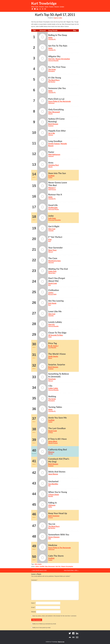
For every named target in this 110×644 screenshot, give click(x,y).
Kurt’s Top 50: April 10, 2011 (39, 570)
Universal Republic (53, 61)
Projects (51, 7)
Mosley (57, 209)
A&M (50, 190)
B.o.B (50, 346)
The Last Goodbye (57, 428)
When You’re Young (58, 492)
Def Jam (51, 454)
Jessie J (56, 346)
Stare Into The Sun (57, 173)
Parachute (52, 379)
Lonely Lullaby (55, 322)
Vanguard (51, 156)
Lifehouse (52, 505)
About (33, 7)
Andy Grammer (54, 516)
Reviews (41, 7)
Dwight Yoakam (54, 144)
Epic (49, 486)
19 (49, 433)
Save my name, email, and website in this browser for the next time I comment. (55, 616)
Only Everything (56, 109)
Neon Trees (52, 250)
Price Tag (53, 343)
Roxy (50, 305)
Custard (55, 443)
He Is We (52, 133)
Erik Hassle (52, 303)
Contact (62, 7)
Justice (51, 293)
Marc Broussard (54, 112)
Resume (57, 7)
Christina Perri (54, 165)
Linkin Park (52, 271)
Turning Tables (55, 407)
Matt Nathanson (54, 154)
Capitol (50, 177)
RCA (50, 241)
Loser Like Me (55, 311)
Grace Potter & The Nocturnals (59, 101)
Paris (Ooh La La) (56, 99)
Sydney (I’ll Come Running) (56, 120)
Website (33, 612)
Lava (50, 348)
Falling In (53, 503)
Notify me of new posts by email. (42, 628)
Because (51, 294)
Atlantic (50, 114)
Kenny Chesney (54, 537)
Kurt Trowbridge (44, 3)
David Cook (53, 283)
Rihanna (51, 452)
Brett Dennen (53, 124)
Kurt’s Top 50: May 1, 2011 (71, 570)
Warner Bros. (52, 273)
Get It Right (54, 226)
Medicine (53, 545)
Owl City (51, 59)
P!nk (50, 239)
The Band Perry (54, 80)
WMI (55, 294)
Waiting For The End (58, 269)
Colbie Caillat (53, 388)
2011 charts (38, 564)
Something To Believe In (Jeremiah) (59, 375)
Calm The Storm (56, 556)
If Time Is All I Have (57, 439)
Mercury (51, 252)
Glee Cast (52, 229)
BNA (50, 539)
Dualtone (51, 126)
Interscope (51, 209)
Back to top (61, 642)
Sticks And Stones (57, 472)
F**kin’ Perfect (55, 237)
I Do (50, 386)
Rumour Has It (55, 194)
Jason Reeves (53, 474)
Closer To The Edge (57, 333)
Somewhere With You (59, 535)
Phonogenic (52, 71)
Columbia (51, 39)
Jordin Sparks (53, 356)
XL (55, 39)
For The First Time (57, 67)
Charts (46, 7)
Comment (34, 580)
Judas (51, 216)
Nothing (52, 396)
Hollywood (51, 103)
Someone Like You (57, 88)
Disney (50, 358)
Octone (54, 190)
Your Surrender (55, 248)
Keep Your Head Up (58, 513)
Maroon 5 (52, 188)
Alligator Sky (54, 56)
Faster (51, 152)
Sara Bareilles (53, 484)
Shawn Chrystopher (63, 59)
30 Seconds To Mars (56, 335)
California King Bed (58, 450)
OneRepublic (53, 208)
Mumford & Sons (54, 261)
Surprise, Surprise (57, 365)
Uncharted (53, 481)
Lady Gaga (52, 218)
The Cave (53, 258)
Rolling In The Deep (58, 35)
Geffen (50, 507)
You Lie (52, 524)
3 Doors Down (54, 494)
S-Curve (51, 518)
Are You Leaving (56, 301)
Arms (51, 163)
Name (33, 603)
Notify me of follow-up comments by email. (44, 624)
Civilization (54, 290)
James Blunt (53, 441)
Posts (37, 7)
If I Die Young (55, 78)
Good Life (53, 205)
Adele (50, 38)
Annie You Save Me (57, 418)
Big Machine (52, 82)
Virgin (50, 337)
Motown (51, 135)
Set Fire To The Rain (58, 46)
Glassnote (51, 262)
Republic (54, 348)
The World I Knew (57, 354)
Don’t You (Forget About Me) (57, 280)
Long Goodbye (55, 141)
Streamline (58, 220)
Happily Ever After (57, 131)
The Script (52, 69)
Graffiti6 (51, 176)
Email (33, 607)
